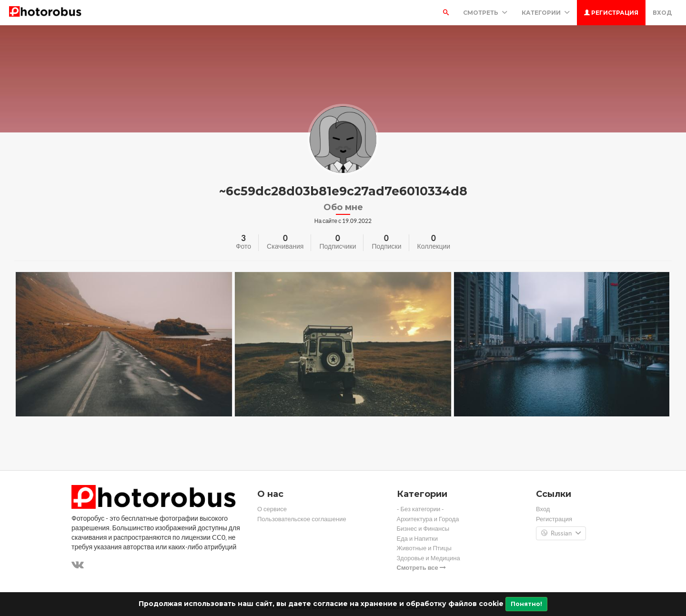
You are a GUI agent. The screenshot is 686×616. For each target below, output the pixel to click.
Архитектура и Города (428, 519)
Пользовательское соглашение (302, 519)
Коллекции (434, 246)
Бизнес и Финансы (423, 529)
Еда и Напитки (418, 539)
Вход (662, 13)
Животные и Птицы (424, 548)
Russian (561, 534)
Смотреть (485, 13)
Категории (546, 13)
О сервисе (272, 509)
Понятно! (526, 604)
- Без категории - (421, 509)
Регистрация (611, 13)
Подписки (386, 246)
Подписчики (338, 246)
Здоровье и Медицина (429, 558)
